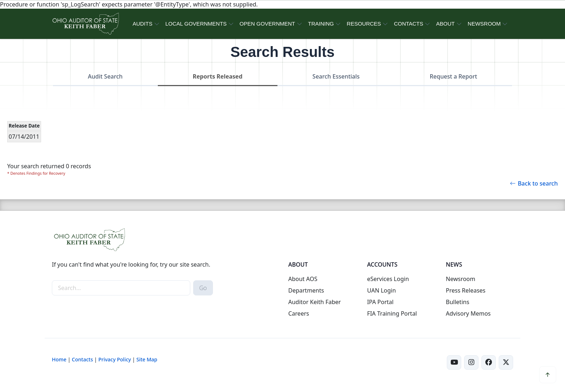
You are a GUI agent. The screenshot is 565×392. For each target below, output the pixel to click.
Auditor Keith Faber (315, 302)
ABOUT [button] (445, 24)
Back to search (534, 183)
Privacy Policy (115, 359)
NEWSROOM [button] (484, 24)
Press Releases (466, 290)
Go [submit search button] (203, 288)
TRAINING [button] (321, 24)
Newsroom (461, 279)
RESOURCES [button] (364, 24)
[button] (548, 375)
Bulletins (457, 302)
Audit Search (105, 76)
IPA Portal (381, 302)
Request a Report (453, 76)
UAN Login (382, 290)
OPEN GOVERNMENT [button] (267, 24)
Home (59, 359)
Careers (299, 313)
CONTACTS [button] (408, 24)
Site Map (147, 359)
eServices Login (388, 279)
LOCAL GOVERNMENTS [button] (196, 24)
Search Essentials (336, 76)
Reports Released (218, 76)
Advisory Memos (468, 313)
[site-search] (121, 288)
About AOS (303, 279)
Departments (306, 290)
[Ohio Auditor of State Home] (85, 24)
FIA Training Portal (392, 313)
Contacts (82, 359)
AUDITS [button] (143, 24)
